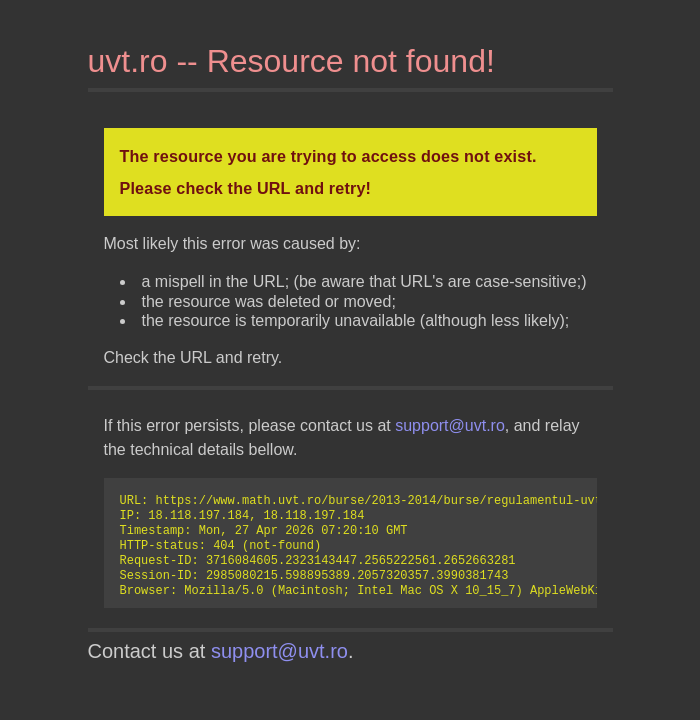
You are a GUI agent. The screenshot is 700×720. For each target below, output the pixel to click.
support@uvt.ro (450, 425)
